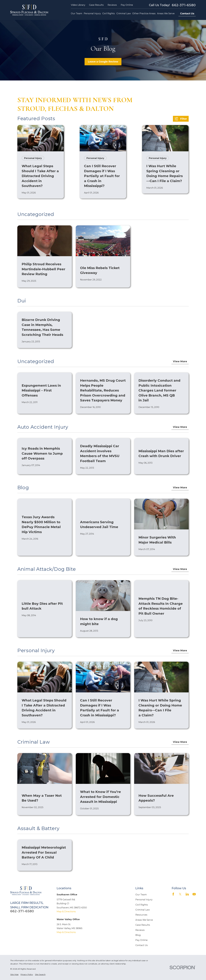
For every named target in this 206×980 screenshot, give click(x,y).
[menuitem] (14, 974)
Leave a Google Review (103, 62)
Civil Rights (142, 905)
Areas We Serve (144, 920)
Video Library (78, 5)
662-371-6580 (184, 5)
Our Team (141, 895)
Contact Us (187, 13)
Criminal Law (143, 910)
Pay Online (127, 5)
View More (180, 361)
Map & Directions (66, 911)
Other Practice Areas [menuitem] (144, 13)
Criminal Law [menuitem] (124, 13)
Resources (141, 915)
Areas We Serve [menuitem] (166, 13)
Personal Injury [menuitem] (92, 13)
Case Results (96, 5)
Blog (138, 935)
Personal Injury (144, 900)
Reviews (112, 5)
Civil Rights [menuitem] (109, 13)
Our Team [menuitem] (77, 13)
